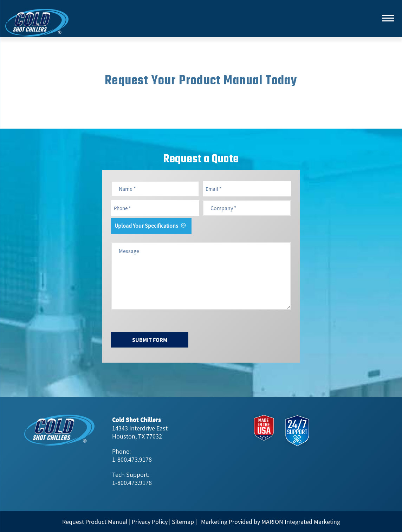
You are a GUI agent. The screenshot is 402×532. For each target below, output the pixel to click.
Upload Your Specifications (146, 226)
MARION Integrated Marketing (301, 522)
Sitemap (183, 522)
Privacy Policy (150, 522)
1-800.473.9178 (132, 459)
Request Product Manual (95, 522)
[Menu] (388, 18)
